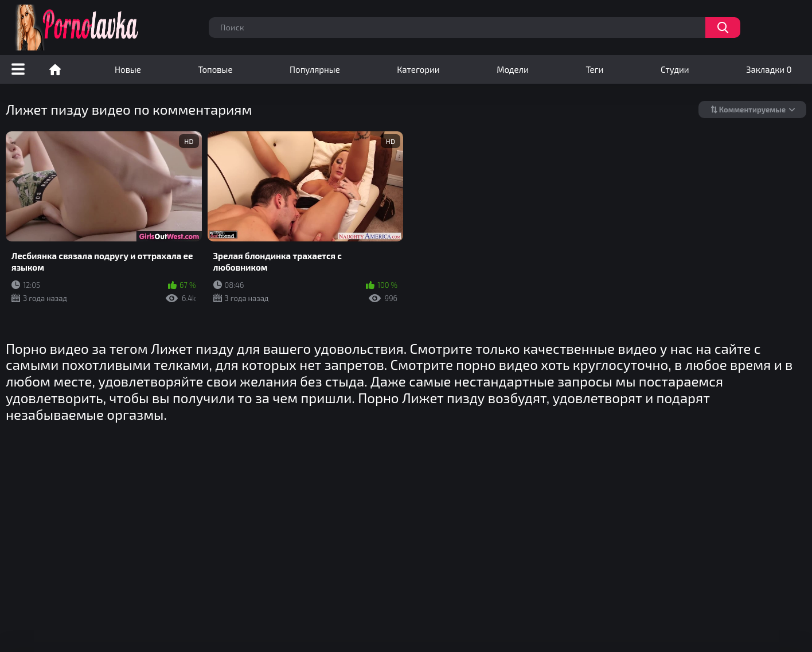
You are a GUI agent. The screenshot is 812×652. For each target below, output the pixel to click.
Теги (594, 69)
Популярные (315, 69)
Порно (55, 69)
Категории (418, 69)
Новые (128, 69)
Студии (675, 69)
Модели (513, 69)
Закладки (769, 69)
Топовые (215, 69)
